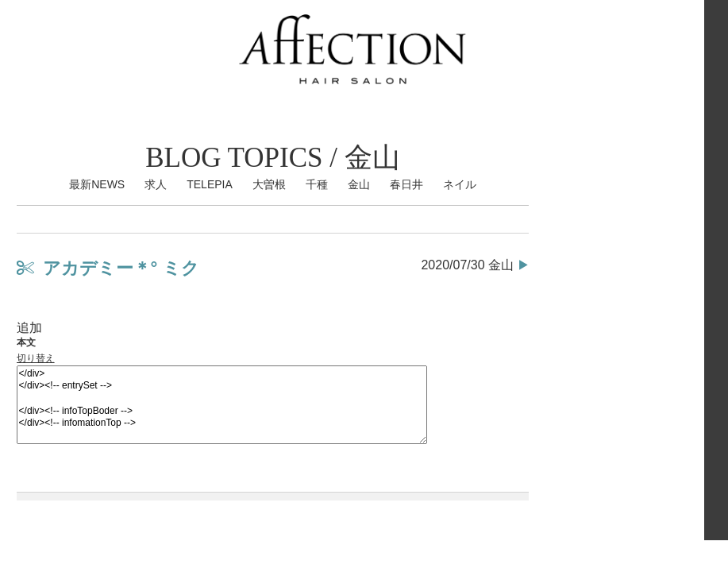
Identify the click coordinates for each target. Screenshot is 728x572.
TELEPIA (210, 184)
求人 (156, 184)
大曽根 (269, 184)
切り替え (36, 358)
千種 (317, 184)
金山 (359, 184)
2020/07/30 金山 (467, 265)
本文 (26, 342)
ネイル (460, 184)
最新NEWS (97, 184)
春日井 (406, 184)
